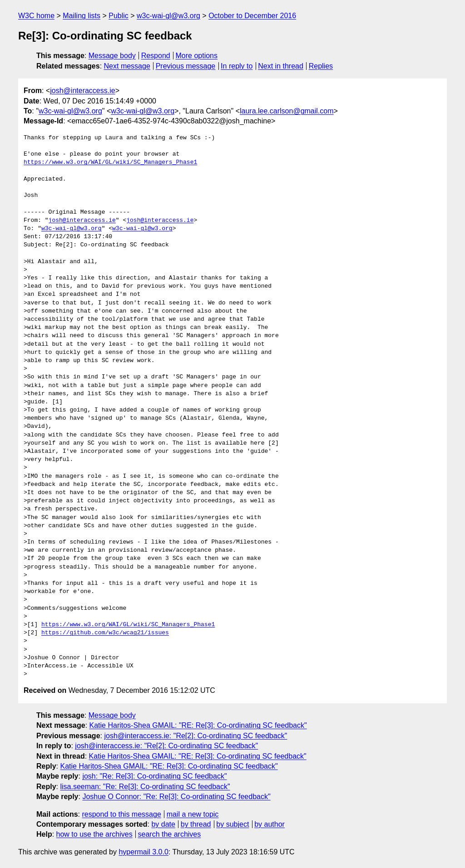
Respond (156, 56)
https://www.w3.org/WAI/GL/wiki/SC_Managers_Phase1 (110, 162)
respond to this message (121, 814)
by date (163, 824)
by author (270, 824)
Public (119, 16)
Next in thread (281, 66)
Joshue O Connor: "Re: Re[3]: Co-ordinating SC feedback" (176, 797)
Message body (112, 56)
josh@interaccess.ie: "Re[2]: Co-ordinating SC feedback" (195, 736)
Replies (321, 66)
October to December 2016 (252, 16)
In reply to (237, 66)
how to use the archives (94, 834)
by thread (196, 824)
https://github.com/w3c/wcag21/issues (105, 633)
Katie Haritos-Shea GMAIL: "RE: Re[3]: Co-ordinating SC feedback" (198, 725)
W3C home (36, 16)
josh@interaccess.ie (82, 91)
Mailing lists (82, 16)
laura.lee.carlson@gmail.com (287, 111)
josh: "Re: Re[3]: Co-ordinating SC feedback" (154, 776)
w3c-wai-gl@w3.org (168, 16)
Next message (127, 66)
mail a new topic (193, 814)
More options (197, 56)
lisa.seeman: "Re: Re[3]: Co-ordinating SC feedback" (145, 787)
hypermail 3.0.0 (143, 852)
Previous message (186, 66)
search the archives (170, 834)
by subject (232, 824)
